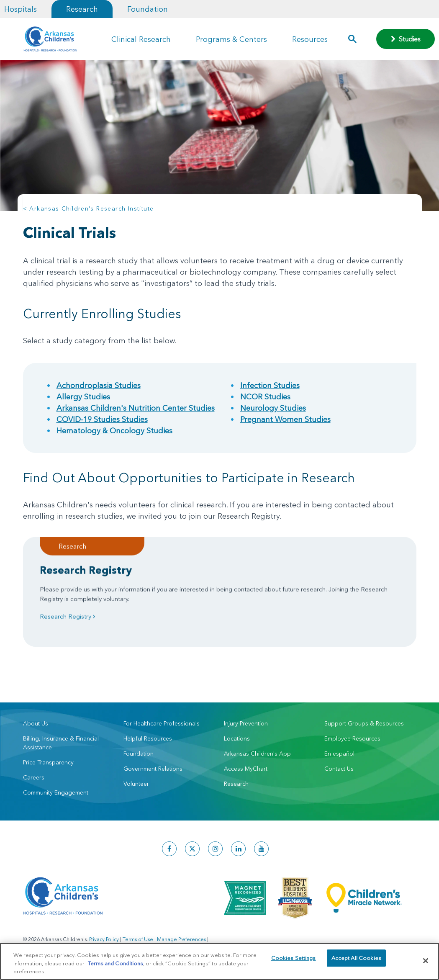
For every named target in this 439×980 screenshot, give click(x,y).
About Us (36, 723)
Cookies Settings (294, 960)
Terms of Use (138, 939)
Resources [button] (310, 39)
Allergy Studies (83, 397)
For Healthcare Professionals (162, 723)
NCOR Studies (265, 397)
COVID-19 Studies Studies (102, 419)
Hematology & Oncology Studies (114, 431)
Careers (34, 777)
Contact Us (339, 769)
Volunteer (136, 784)
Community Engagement (56, 792)
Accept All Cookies (356, 960)
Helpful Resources (148, 738)
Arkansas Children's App (257, 754)
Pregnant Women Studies (285, 419)
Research (82, 9)
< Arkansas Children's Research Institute (89, 208)
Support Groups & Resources (364, 723)
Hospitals (21, 9)
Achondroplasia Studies (99, 385)
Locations (237, 738)
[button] (352, 39)
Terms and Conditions (116, 963)
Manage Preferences (181, 939)
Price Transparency (48, 762)
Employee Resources (352, 738)
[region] (219, 961)
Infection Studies (270, 385)
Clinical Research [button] (141, 39)
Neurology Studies (273, 408)
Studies (406, 39)
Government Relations (153, 769)
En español (339, 754)
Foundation (148, 9)
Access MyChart (246, 769)
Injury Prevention (246, 723)
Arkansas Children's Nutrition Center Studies (136, 408)
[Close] (426, 961)
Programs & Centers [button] (231, 39)
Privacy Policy (104, 939)
